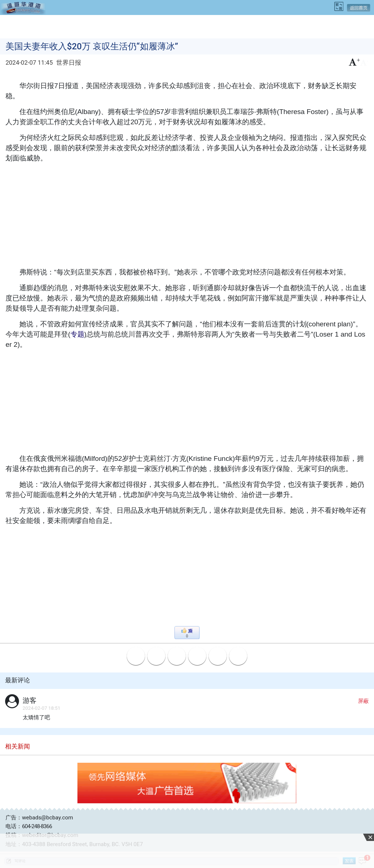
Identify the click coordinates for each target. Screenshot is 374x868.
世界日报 (69, 63)
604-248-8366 (37, 826)
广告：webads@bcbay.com (39, 818)
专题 (77, 334)
